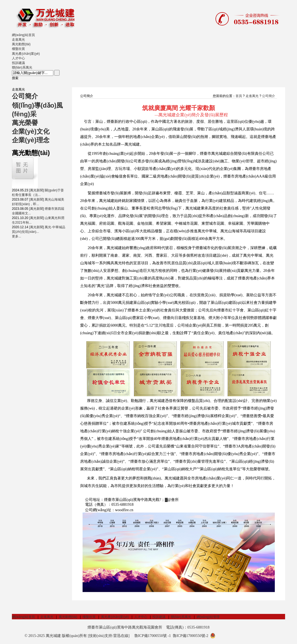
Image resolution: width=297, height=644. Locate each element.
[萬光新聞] (36, 190)
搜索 (15, 78)
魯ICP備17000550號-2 (190, 636)
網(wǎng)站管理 (208, 617)
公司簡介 (269, 96)
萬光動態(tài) (68, 617)
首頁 (239, 96)
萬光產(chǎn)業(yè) (115, 617)
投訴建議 (159, 617)
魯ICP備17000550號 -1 (153, 636)
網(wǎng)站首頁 (23, 617)
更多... (17, 236)
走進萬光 (252, 96)
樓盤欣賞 (89, 617)
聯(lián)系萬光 (181, 617)
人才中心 (141, 617)
